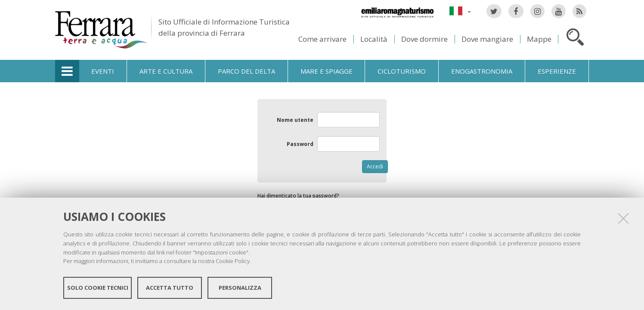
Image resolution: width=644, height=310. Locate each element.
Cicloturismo (402, 71)
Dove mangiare (487, 39)
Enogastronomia (482, 71)
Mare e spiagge (327, 71)
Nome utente (295, 120)
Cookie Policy (233, 261)
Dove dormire (424, 39)
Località (374, 39)
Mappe (539, 39)
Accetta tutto (170, 288)
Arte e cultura (166, 71)
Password (300, 144)
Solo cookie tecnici (98, 288)
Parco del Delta (246, 71)
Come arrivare (322, 39)
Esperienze (557, 71)
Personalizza (240, 288)
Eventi (103, 71)
